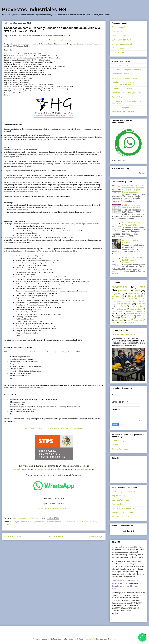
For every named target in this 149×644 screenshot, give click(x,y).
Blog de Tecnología (119, 496)
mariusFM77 (91, 639)
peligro (118, 316)
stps (14, 524)
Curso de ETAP (118, 52)
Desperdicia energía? (120, 108)
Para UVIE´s (117, 97)
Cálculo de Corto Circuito (122, 89)
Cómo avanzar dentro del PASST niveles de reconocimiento (132, 260)
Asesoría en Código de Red (123, 112)
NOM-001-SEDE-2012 (88, 522)
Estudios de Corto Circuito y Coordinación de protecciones (124, 83)
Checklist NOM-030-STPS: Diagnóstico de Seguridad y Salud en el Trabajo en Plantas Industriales (133, 189)
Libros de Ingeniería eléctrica (123, 492)
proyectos (8, 524)
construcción (117, 311)
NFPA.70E (75, 522)
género (121, 322)
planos (129, 311)
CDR (123, 318)
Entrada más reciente (14, 536)
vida (128, 320)
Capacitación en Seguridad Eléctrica (126, 70)
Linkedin (115, 445)
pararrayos (119, 320)
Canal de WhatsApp (120, 449)
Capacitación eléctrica (120, 74)
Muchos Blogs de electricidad (123, 508)
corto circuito (138, 301)
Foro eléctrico (117, 504)
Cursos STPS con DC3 (121, 65)
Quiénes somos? (118, 27)
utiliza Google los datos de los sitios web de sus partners (127, 586)
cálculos (18, 469)
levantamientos (42, 469)
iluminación (141, 318)
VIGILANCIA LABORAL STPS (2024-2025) (132, 224)
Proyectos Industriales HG (34, 10)
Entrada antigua (96, 536)
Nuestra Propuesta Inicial (122, 44)
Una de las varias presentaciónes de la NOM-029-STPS (54, 429)
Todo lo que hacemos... (121, 36)
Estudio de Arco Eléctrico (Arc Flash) (126, 93)
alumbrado (138, 320)
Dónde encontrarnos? (120, 48)
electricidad (50, 522)
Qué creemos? (118, 31)
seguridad (116, 293)
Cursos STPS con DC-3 (121, 40)
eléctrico (58, 522)
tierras (114, 322)
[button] (142, 637)
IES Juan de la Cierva (120, 517)
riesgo (137, 291)
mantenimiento (138, 306)
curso (121, 313)
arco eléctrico (22, 522)
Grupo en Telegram (119, 441)
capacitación (83, 469)
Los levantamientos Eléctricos (130, 241)
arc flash (13, 522)
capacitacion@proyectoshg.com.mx (65, 40)
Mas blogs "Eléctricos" (121, 500)
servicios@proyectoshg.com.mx (54, 509)
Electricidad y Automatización (123, 513)
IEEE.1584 (66, 522)
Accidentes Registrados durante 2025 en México (132, 206)
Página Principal (56, 536)
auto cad (31, 522)
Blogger (113, 639)
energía (130, 313)
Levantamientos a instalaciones (124, 78)
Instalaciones (121, 309)
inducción (129, 322)
